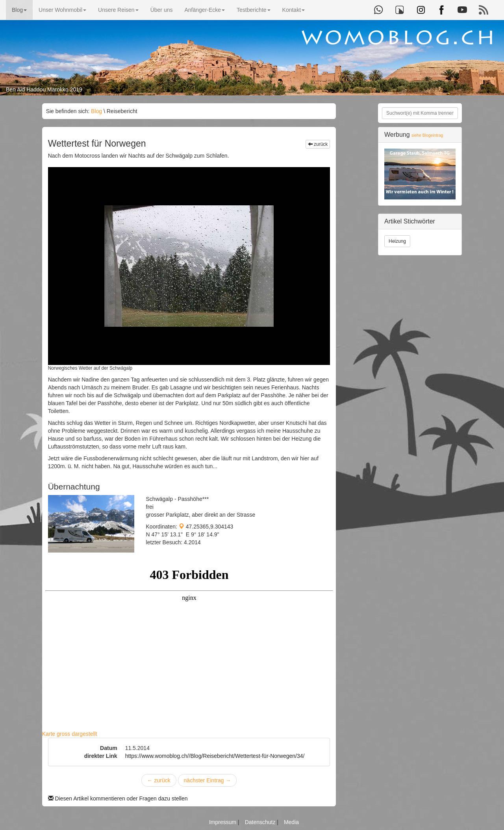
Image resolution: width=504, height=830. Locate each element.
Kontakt (294, 10)
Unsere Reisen (118, 10)
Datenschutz (261, 822)
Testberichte (253, 10)
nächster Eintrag (208, 780)
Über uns (162, 10)
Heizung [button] (397, 241)
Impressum (223, 822)
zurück (318, 144)
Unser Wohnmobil (62, 10)
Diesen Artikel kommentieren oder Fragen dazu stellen (118, 798)
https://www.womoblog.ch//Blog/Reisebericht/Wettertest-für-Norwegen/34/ (215, 756)
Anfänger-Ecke (205, 10)
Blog (19, 10)
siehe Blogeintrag (427, 135)
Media (291, 822)
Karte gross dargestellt (70, 734)
